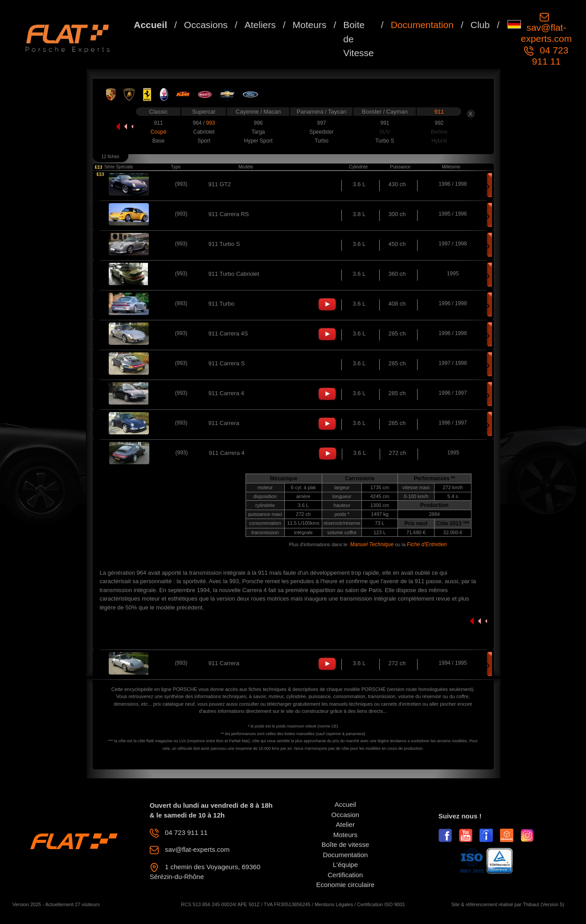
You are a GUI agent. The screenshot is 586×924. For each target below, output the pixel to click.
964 (198, 123)
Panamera (311, 112)
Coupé (158, 132)
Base (158, 141)
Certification (345, 875)
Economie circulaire (345, 885)
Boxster (373, 112)
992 (439, 123)
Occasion (346, 815)
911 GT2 (220, 184)
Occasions (206, 25)
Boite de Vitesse (359, 39)
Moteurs (310, 25)
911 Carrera (224, 423)
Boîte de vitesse (346, 844)
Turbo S (385, 141)
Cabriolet (204, 132)
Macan (272, 112)
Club (480, 25)
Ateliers (260, 25)
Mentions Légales (334, 904)
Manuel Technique (372, 544)
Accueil (150, 25)
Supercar (204, 112)
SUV (385, 132)
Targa (258, 132)
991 (385, 123)
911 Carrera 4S (228, 333)
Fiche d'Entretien (427, 544)
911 (439, 112)
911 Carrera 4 (226, 393)
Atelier (346, 824)
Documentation (422, 25)
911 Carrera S (227, 363)
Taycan (337, 112)
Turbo (322, 141)
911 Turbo (222, 304)
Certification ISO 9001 (381, 904)
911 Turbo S (224, 244)
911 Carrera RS (229, 214)
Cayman (397, 112)
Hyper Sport (258, 141)
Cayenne (248, 112)
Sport (204, 141)
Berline (439, 132)
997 (321, 123)
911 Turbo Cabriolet (234, 274)
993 (210, 123)
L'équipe (345, 865)
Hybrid (439, 141)
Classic (159, 112)
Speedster (322, 132)
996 (258, 123)
